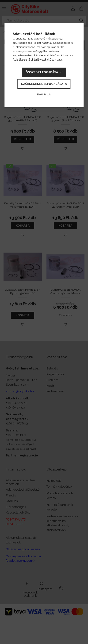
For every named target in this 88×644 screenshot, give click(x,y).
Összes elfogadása (42, 72)
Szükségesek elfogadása (42, 84)
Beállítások (44, 94)
